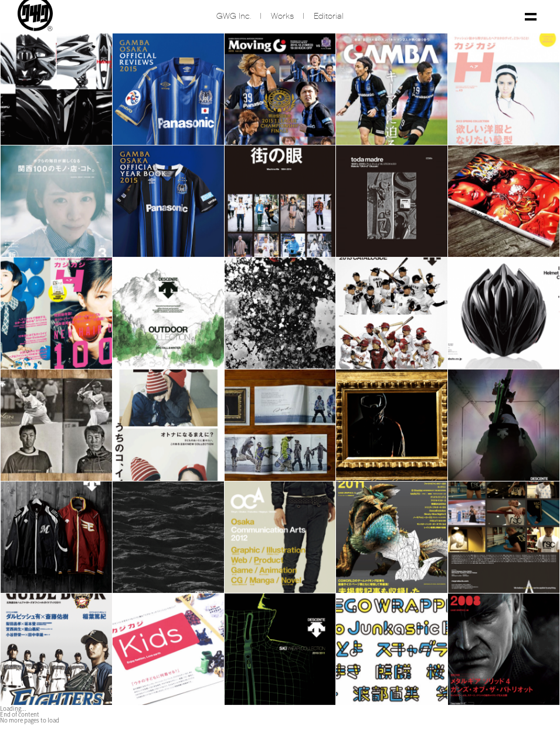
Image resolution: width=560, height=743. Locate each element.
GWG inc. (234, 17)
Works (282, 17)
